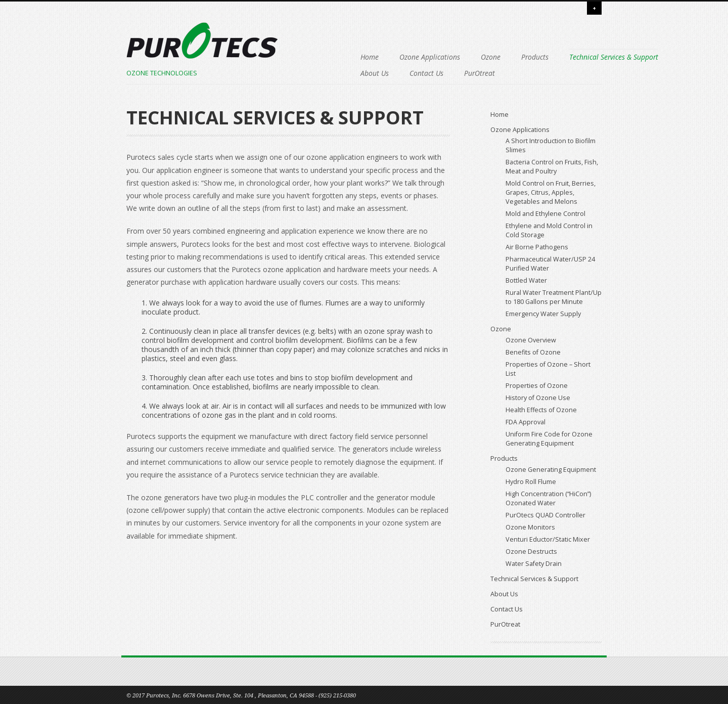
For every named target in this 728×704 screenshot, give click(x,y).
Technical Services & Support (342, 73)
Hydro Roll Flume (531, 482)
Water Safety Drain (534, 564)
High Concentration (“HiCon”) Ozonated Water (548, 498)
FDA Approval (526, 422)
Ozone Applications (367, 57)
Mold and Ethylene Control (545, 214)
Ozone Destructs (531, 552)
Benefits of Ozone (533, 352)
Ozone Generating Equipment (551, 470)
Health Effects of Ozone (541, 410)
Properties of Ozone (537, 386)
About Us (421, 73)
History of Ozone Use (538, 398)
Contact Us (473, 73)
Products (472, 57)
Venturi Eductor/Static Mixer (548, 539)
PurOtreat (526, 73)
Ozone (427, 57)
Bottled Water (526, 280)
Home (306, 57)
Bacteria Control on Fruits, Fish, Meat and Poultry (552, 167)
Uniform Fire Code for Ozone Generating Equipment (549, 439)
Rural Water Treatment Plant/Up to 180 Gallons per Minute (554, 297)
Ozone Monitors (530, 527)
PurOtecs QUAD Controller (545, 515)
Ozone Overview (531, 340)
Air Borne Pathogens (537, 247)
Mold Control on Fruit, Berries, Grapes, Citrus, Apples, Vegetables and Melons (551, 192)
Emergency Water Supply (543, 314)
